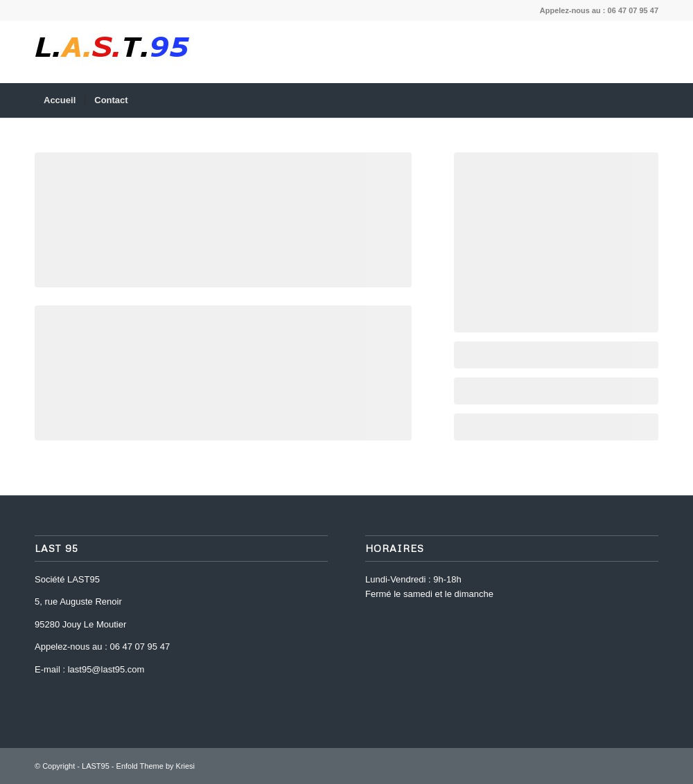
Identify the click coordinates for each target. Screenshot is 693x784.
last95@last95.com (106, 669)
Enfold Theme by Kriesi (156, 766)
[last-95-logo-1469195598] (112, 52)
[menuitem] (60, 100)
